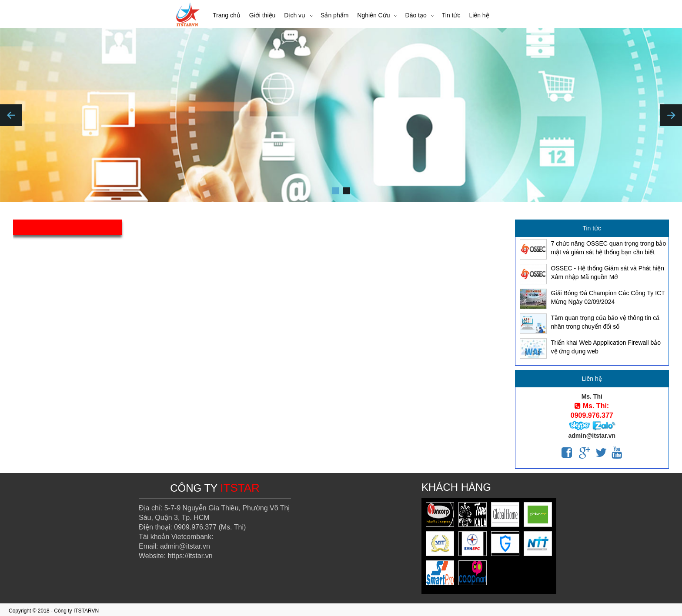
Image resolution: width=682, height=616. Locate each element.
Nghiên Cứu (373, 15)
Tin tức (451, 15)
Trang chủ (227, 15)
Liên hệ (479, 15)
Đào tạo (416, 15)
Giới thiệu (262, 15)
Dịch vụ (295, 15)
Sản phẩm (334, 15)
